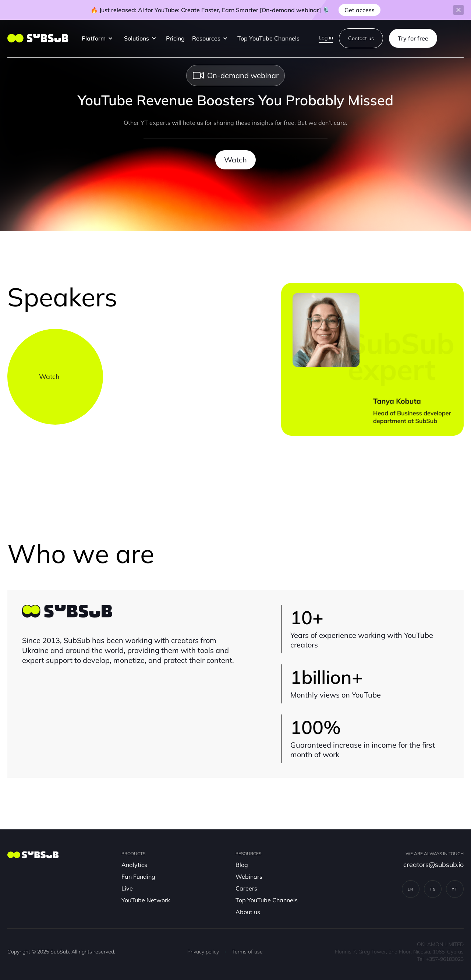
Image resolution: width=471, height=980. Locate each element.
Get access (360, 10)
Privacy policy (203, 952)
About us (248, 912)
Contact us (361, 38)
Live (127, 888)
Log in (326, 38)
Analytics (134, 865)
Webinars (249, 877)
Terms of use (247, 952)
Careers (246, 888)
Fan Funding (138, 877)
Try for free (413, 38)
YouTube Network (146, 900)
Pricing (175, 38)
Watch (235, 160)
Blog (242, 865)
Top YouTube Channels (268, 38)
